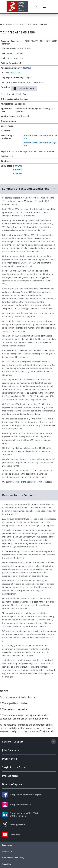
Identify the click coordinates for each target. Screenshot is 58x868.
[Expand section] (53, 742)
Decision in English (24, 88)
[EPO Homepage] (17, 7)
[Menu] (44, 7)
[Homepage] (1, 24)
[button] (29, 189)
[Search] (36, 7)
